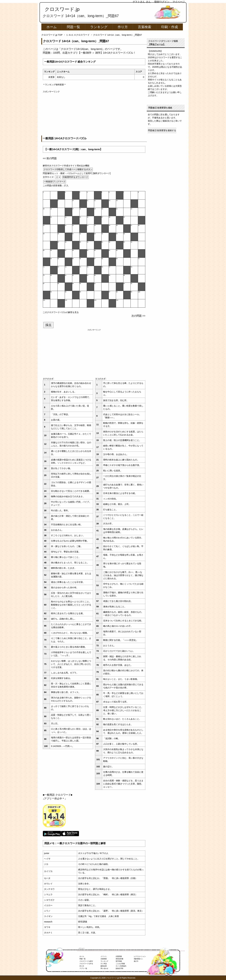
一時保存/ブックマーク (55, 182)
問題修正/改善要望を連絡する (162, 130)
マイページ (179, 2)
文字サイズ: (49, 177)
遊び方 (136, 961)
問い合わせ (104, 968)
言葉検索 (145, 27)
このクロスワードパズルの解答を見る (61, 312)
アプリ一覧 (83, 968)
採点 (48, 325)
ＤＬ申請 (104, 964)
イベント (104, 956)
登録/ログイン (162, 2)
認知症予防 (119, 968)
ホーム (52, 27)
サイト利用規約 (121, 966)
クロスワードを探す (86, 961)
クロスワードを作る (86, 964)
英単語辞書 (119, 959)
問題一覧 (73, 27)
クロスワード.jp (62, 9)
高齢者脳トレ (138, 959)
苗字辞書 (119, 961)
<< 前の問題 (50, 158)
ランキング (99, 27)
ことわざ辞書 (120, 964)
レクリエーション (140, 956)
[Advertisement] (94, 114)
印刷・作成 (170, 27)
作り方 (123, 27)
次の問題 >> (138, 316)
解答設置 (104, 966)
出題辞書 (119, 956)
